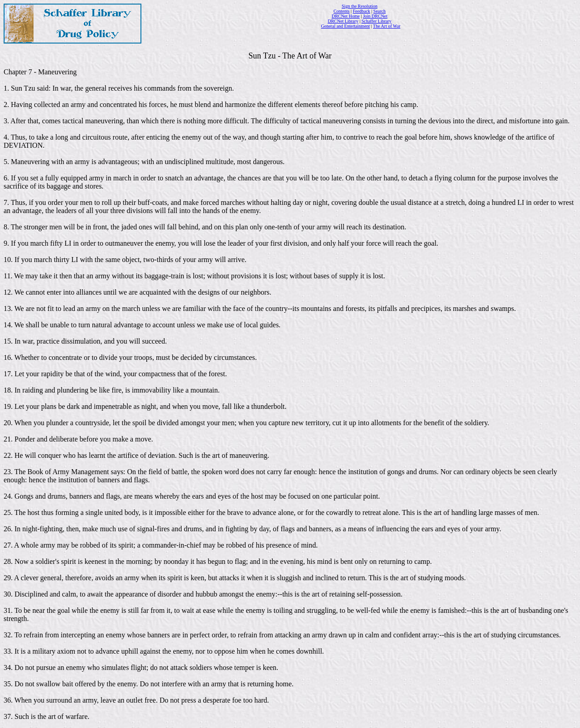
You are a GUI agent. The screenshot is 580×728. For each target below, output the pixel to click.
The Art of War (387, 26)
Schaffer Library (377, 21)
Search (379, 11)
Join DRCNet (375, 16)
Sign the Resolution (360, 6)
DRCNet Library (343, 21)
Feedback (362, 11)
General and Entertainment (346, 26)
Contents (342, 11)
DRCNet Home (346, 16)
